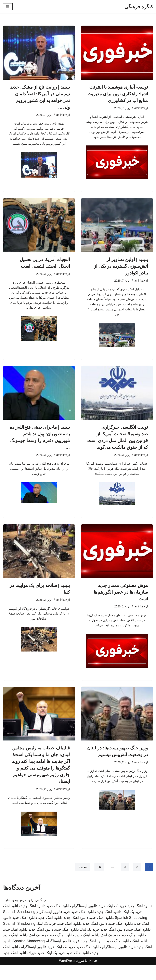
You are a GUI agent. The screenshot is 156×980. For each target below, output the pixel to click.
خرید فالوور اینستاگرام (89, 921)
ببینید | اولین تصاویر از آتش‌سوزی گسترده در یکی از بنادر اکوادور (121, 273)
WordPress (67, 976)
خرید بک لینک (117, 921)
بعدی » (82, 882)
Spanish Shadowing (19, 927)
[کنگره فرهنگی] (139, 7)
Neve (93, 976)
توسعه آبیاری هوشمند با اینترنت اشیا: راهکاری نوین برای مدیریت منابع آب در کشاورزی (118, 94)
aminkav (139, 108)
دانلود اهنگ (11, 921)
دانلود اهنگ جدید (140, 921)
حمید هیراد (37, 968)
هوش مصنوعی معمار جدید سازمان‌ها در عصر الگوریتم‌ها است (121, 601)
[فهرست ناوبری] (8, 7)
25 (99, 882)
